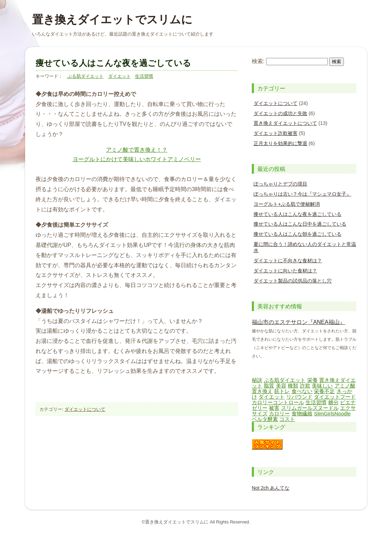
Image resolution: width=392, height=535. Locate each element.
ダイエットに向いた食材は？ (285, 271)
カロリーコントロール (278, 402)
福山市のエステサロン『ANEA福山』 (299, 322)
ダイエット (119, 76)
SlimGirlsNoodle (332, 414)
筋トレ (282, 391)
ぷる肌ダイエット (85, 76)
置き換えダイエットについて (285, 123)
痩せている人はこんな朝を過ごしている (297, 234)
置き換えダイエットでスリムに (112, 20)
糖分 (333, 402)
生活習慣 (144, 76)
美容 (281, 386)
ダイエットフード (335, 397)
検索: (258, 61)
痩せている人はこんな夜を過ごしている (297, 214)
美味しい (322, 386)
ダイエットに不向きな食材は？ (288, 261)
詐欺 (305, 386)
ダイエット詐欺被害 (276, 133)
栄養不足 (324, 391)
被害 (274, 408)
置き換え (262, 391)
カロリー (279, 414)
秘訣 (257, 380)
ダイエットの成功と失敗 (280, 113)
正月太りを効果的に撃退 (280, 143)
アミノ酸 (345, 386)
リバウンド (299, 397)
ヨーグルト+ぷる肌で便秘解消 (287, 204)
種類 (293, 386)
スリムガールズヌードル (310, 408)
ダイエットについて (85, 409)
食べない (302, 391)
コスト (287, 419)
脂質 (269, 386)
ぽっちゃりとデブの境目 (280, 184)
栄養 (312, 380)
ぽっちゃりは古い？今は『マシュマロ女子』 (302, 194)
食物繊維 (302, 414)
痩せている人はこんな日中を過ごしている (300, 224)
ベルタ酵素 (265, 419)
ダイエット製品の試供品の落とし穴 (293, 281)
